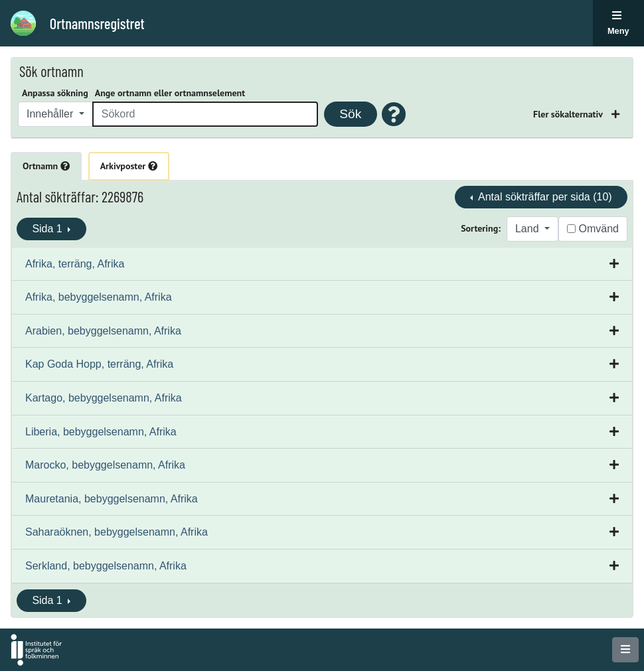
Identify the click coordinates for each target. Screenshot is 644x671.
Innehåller (51, 114)
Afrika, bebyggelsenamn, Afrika (99, 297)
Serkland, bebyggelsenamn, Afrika (106, 566)
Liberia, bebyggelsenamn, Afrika (101, 432)
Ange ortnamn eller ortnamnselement (170, 93)
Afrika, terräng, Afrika (75, 264)
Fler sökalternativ (569, 114)
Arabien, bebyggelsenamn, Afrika (103, 331)
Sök (350, 114)
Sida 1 (48, 229)
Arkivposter (129, 166)
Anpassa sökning (55, 93)
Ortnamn (46, 166)
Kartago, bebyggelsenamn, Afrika (104, 398)
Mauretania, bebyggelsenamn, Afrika (112, 499)
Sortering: (481, 228)
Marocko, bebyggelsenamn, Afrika (105, 465)
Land (528, 229)
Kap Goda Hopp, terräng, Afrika (99, 364)
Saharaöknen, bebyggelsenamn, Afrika (117, 532)
